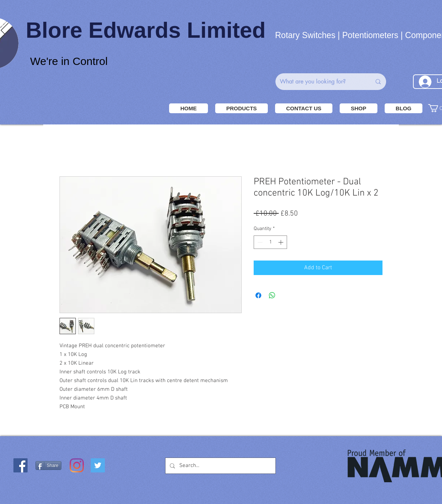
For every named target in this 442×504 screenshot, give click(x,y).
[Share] (48, 466)
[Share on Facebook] (258, 295)
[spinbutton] (270, 242)
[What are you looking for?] (320, 82)
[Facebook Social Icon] (21, 465)
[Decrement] (259, 242)
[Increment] (281, 242)
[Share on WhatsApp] (272, 295)
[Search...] (220, 466)
